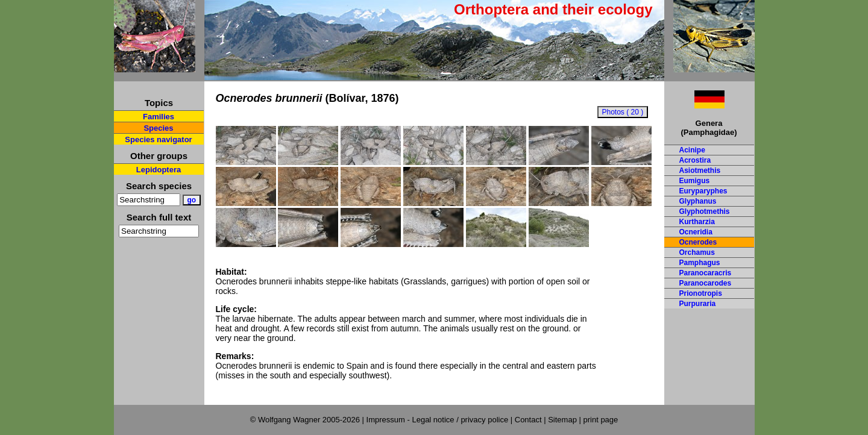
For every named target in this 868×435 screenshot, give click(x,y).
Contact (528, 420)
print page (600, 420)
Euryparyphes (703, 191)
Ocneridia (696, 232)
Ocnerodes (698, 242)
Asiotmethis (700, 171)
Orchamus (697, 252)
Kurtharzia (697, 222)
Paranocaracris (706, 273)
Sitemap (562, 420)
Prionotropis (701, 293)
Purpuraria (698, 304)
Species (158, 128)
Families (159, 117)
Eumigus (695, 181)
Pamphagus (700, 263)
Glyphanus (698, 201)
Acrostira (695, 160)
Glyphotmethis (705, 211)
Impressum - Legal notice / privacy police (439, 420)
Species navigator (158, 139)
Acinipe (692, 150)
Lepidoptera (159, 170)
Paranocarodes (706, 283)
